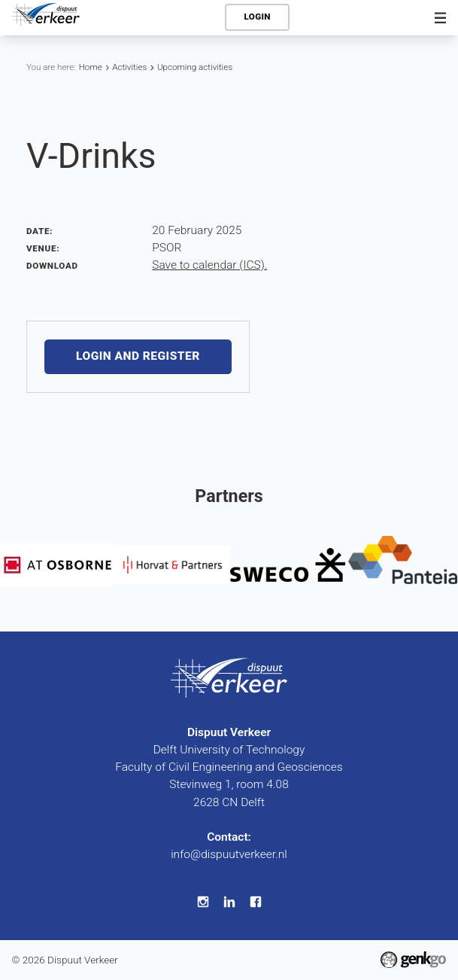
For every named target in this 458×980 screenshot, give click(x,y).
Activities (129, 67)
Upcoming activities (195, 67)
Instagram (203, 901)
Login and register (138, 357)
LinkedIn (229, 901)
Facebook (255, 901)
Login (258, 17)
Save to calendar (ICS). (209, 265)
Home (91, 67)
